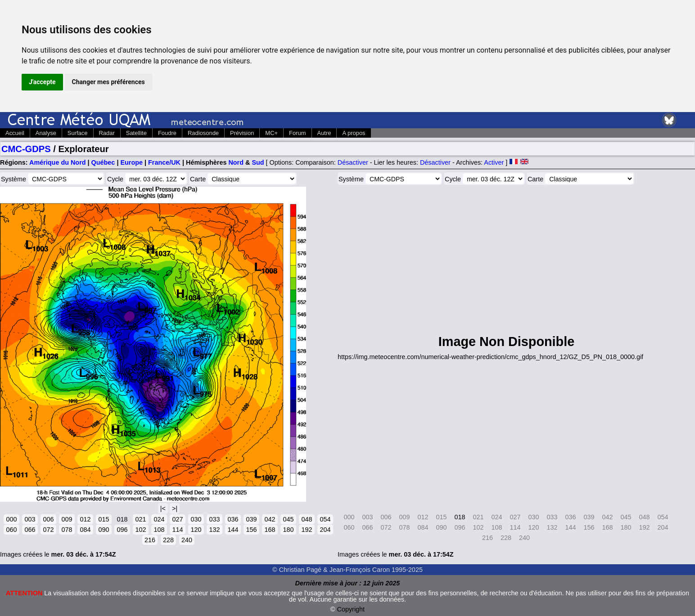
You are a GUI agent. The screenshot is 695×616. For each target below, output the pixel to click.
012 (85, 519)
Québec (103, 162)
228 (168, 540)
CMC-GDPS (26, 149)
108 (159, 530)
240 (187, 540)
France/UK (164, 162)
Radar (107, 133)
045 (288, 519)
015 (104, 519)
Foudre (167, 133)
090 (104, 530)
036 (233, 519)
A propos (354, 133)
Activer (494, 162)
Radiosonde (203, 133)
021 (140, 519)
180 (288, 530)
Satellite (136, 133)
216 (150, 540)
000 (11, 519)
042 (270, 519)
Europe (131, 162)
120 (196, 530)
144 (233, 530)
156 (251, 530)
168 (270, 530)
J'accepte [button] (42, 82)
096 (122, 530)
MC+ (271, 133)
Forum (297, 133)
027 (177, 519)
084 (85, 530)
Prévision (242, 133)
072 (48, 530)
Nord (236, 162)
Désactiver (353, 162)
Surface (78, 133)
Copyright (351, 609)
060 (11, 530)
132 (214, 530)
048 (307, 519)
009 (67, 519)
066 (30, 530)
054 (325, 519)
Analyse (46, 133)
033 (214, 519)
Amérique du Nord (58, 162)
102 (140, 530)
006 (48, 519)
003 (30, 519)
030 (196, 519)
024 (159, 519)
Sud (258, 162)
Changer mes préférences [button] (108, 82)
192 (307, 530)
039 (251, 519)
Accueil (15, 133)
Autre (324, 133)
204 (325, 530)
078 (67, 530)
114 (177, 530)
